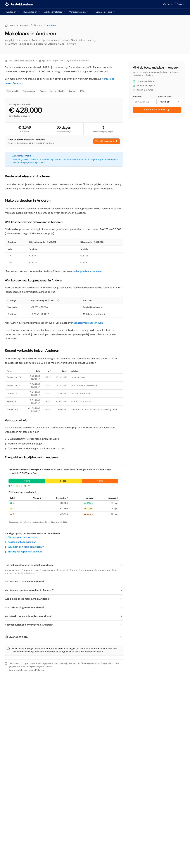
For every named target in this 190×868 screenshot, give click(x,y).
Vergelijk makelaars (107, 141)
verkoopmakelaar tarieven (87, 271)
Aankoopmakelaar (55, 12)
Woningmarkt (12, 91)
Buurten (72, 91)
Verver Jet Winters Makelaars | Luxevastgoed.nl (94, 409)
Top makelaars (29, 91)
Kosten (43, 91)
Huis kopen (12, 12)
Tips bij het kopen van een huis (25, 552)
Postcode (137, 96)
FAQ (82, 91)
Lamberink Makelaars (81, 393)
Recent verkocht (57, 91)
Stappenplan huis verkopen (23, 537)
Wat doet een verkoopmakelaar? (26, 547)
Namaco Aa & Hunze (81, 401)
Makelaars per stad (104, 12)
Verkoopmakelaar (79, 12)
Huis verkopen (32, 12)
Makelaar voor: (165, 96)
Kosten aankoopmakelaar (22, 542)
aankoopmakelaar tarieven (88, 323)
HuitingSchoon (78, 377)
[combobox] (170, 102)
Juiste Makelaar (36, 670)
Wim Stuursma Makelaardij (84, 385)
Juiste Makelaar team (24, 61)
